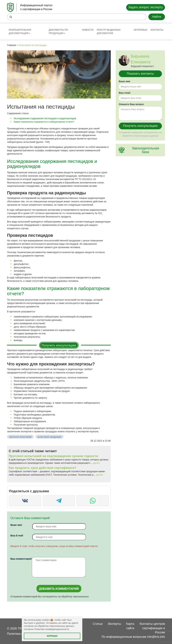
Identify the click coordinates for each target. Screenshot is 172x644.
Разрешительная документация (20, 31)
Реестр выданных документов (109, 31)
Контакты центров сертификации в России (152, 628)
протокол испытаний (20, 437)
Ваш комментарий (21, 559)
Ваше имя (16, 525)
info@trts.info (156, 637)
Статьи (98, 624)
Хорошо (52, 636)
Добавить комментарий (59, 589)
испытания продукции (49, 437)
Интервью (140, 30)
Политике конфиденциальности (52, 629)
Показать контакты (140, 74)
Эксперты (114, 624)
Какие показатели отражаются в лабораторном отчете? (44, 122)
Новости (88, 30)
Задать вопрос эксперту (146, 7)
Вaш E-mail (17, 536)
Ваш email (125, 93)
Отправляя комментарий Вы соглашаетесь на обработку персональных (50, 597)
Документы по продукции (58, 31)
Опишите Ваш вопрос (131, 104)
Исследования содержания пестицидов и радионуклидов (45, 118)
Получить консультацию (59, 345)
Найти (157, 17)
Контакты (157, 30)
